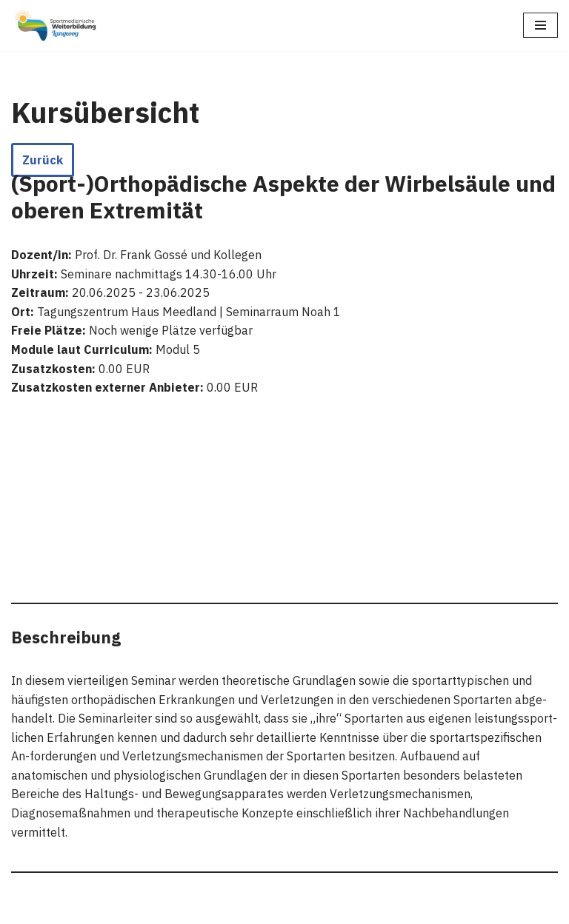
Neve (25, 908)
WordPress (164, 908)
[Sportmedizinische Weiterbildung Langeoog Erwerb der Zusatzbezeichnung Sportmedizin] (56, 26)
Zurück (43, 160)
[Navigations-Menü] (540, 25)
